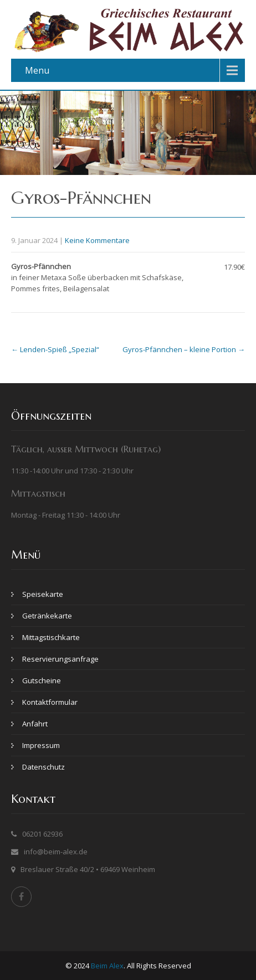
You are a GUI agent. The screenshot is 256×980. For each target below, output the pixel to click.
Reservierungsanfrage (60, 659)
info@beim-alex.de (56, 852)
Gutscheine (42, 680)
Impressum (41, 745)
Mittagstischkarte (51, 637)
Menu (37, 70)
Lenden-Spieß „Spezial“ (55, 349)
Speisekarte (43, 594)
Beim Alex (107, 966)
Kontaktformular (50, 702)
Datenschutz (43, 767)
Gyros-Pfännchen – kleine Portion (184, 349)
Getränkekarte (47, 616)
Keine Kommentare (97, 240)
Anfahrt (35, 724)
